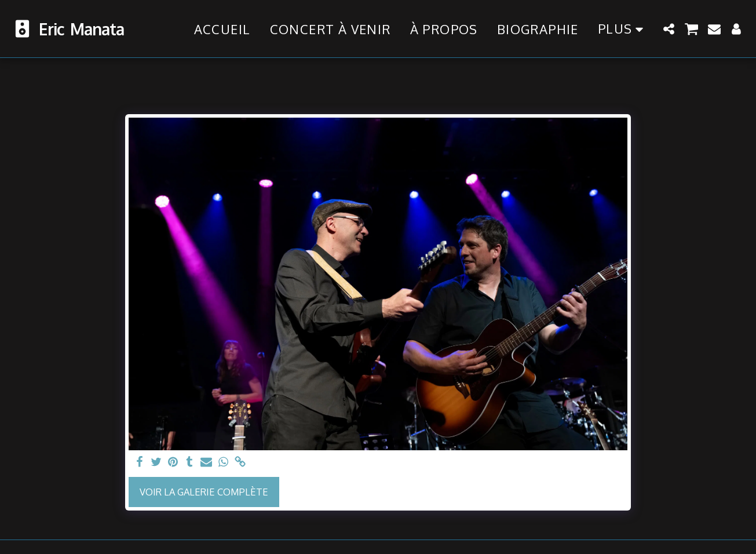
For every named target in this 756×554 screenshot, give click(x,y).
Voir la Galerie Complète (204, 492)
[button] (669, 29)
